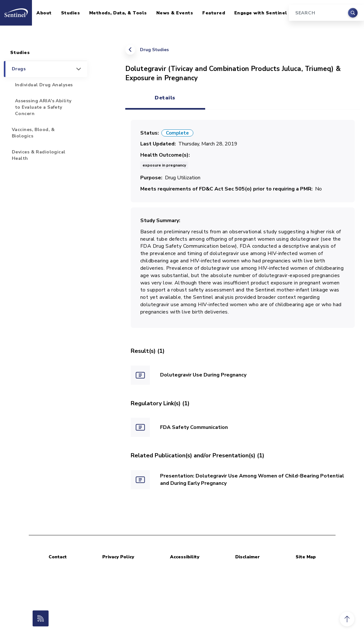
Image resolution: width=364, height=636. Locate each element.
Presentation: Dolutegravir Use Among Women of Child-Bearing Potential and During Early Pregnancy (252, 480)
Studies (71, 13)
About (44, 13)
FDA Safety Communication (194, 427)
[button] (347, 619)
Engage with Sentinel (261, 13)
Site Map (306, 557)
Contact (58, 557)
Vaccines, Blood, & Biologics (33, 133)
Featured (214, 13)
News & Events (175, 13)
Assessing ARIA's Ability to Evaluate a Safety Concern (43, 107)
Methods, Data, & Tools (118, 13)
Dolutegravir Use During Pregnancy (203, 375)
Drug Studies (154, 50)
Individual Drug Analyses (44, 85)
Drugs (19, 69)
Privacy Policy (118, 557)
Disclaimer (248, 557)
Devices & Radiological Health (39, 155)
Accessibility (185, 557)
